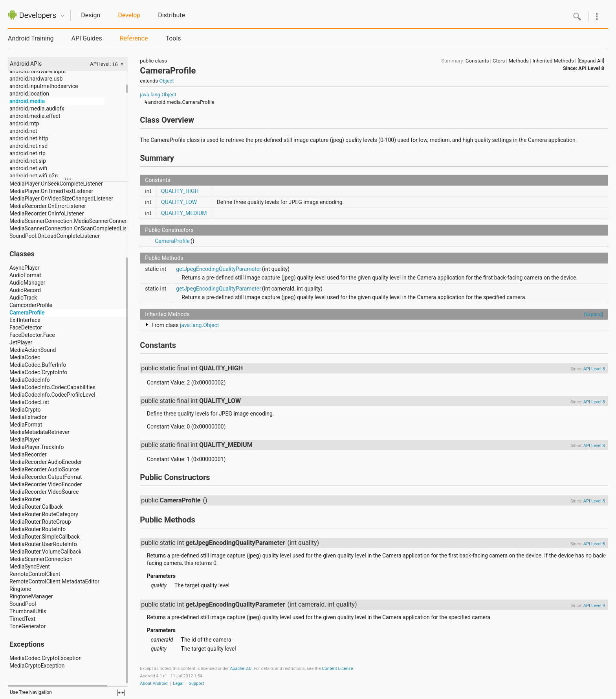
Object (166, 81)
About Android (154, 683)
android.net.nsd (28, 146)
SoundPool (23, 604)
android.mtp (24, 123)
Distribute (171, 15)
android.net (23, 131)
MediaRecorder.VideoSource (44, 492)
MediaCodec (25, 357)
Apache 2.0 (241, 669)
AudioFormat (25, 275)
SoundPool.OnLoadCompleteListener (55, 236)
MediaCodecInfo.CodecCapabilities (52, 387)
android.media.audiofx (37, 109)
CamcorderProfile (31, 305)
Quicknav (62, 16)
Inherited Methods (553, 61)
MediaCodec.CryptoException (46, 658)
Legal (178, 683)
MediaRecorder (28, 454)
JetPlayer (21, 342)
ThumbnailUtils (28, 611)
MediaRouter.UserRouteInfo (43, 544)
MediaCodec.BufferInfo (38, 365)
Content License (337, 669)
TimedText (22, 619)
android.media (27, 101)
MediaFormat (26, 425)
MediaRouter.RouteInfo (38, 529)
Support (196, 683)
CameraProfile (27, 313)
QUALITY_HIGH (180, 191)
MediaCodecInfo (30, 380)
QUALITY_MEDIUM (184, 213)
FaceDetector (26, 327)
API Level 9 (594, 606)
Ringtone (20, 589)
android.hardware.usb (36, 79)
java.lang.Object (158, 95)
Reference (134, 38)
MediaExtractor (28, 417)
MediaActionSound (33, 350)
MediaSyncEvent (30, 567)
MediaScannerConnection (41, 559)
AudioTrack (23, 298)
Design (91, 15)
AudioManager (27, 283)
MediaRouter (25, 499)
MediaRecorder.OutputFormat (46, 477)
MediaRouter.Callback (36, 507)
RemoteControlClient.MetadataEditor (54, 581)
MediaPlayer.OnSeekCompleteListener (56, 184)
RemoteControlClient (35, 574)
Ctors (499, 61)
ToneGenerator (27, 626)
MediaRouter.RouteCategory (44, 514)
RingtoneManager (31, 596)
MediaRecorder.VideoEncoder (46, 484)
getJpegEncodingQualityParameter (219, 269)
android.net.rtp (27, 153)
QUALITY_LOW (179, 202)
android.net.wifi (28, 168)
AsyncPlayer (25, 268)
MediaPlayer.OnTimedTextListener (51, 191)
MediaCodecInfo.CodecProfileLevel (52, 395)
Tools (173, 38)
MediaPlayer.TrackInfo (37, 447)
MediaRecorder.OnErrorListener (48, 206)
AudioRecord (25, 290)
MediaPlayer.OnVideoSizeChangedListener (61, 199)
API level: (101, 64)
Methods (519, 61)
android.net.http (29, 138)
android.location (29, 94)
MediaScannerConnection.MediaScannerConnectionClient (80, 221)
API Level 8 (591, 68)
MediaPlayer (25, 440)
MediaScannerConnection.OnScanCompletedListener (74, 228)
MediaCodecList (29, 402)
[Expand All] (591, 61)
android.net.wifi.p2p (34, 176)
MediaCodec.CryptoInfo (38, 372)
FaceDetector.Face (32, 335)
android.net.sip (28, 161)
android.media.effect (35, 116)
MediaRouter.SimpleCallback (45, 537)
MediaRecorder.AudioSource (44, 469)
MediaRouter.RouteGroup (40, 522)
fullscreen (121, 693)
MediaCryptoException (37, 666)
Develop (129, 15)
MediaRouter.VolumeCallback (45, 552)
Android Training (31, 38)
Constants (477, 61)
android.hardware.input (38, 71)
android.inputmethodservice (44, 86)
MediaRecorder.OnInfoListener (47, 213)
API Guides (86, 38)
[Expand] (594, 314)
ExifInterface (25, 320)
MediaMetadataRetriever (39, 432)
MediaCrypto (25, 410)
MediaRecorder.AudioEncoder (46, 462)
